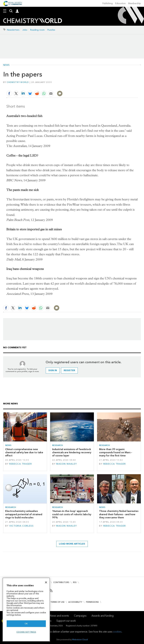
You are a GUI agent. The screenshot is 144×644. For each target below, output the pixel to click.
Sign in (53, 370)
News (6, 65)
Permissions (92, 602)
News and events (59, 616)
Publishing (108, 3)
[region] (26, 610)
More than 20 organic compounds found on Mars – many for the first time (116, 452)
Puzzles (51, 30)
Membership (135, 3)
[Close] (46, 582)
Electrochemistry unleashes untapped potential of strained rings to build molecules (24, 514)
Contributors (61, 582)
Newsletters (13, 30)
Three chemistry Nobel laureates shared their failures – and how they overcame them (119, 514)
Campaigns (80, 616)
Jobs (25, 30)
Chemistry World (18, 82)
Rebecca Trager (21, 464)
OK (26, 624)
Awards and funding (103, 616)
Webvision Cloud (80, 640)
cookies (117, 632)
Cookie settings (26, 632)
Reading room (37, 30)
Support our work (66, 621)
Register (69, 370)
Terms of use (57, 602)
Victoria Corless (21, 526)
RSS (75, 582)
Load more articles (72, 544)
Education (120, 3)
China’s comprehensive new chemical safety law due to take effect (24, 452)
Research (58, 445)
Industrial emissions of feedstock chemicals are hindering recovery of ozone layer (72, 452)
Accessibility (75, 602)
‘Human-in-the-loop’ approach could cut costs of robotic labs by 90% (72, 514)
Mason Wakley (67, 464)
